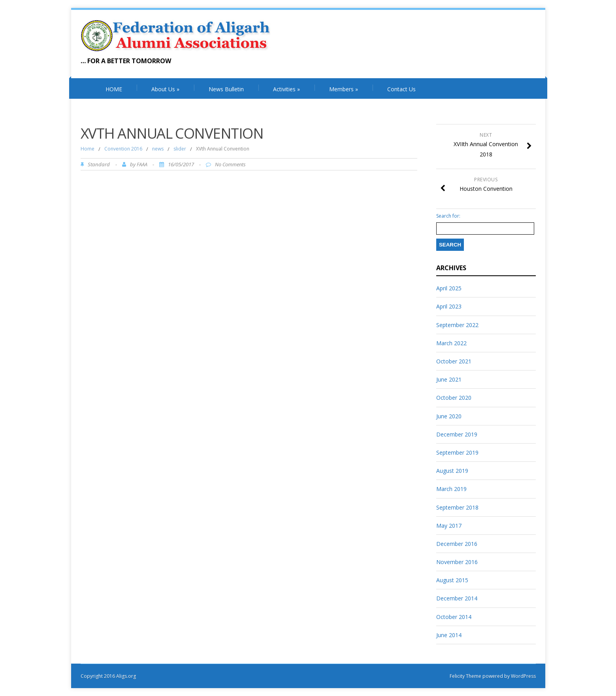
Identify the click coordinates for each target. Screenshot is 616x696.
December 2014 (457, 598)
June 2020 (449, 416)
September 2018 (457, 507)
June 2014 (449, 635)
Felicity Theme (465, 676)
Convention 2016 (123, 149)
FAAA (142, 165)
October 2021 (454, 361)
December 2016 (457, 544)
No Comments (230, 165)
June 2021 (449, 379)
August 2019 (452, 471)
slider (180, 149)
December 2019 (457, 434)
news (158, 149)
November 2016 (457, 562)
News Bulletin (226, 89)
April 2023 (449, 306)
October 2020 (454, 398)
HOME (114, 89)
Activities (286, 89)
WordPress (523, 676)
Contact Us (401, 89)
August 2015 (452, 580)
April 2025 (449, 288)
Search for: (448, 216)
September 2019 (457, 452)
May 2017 (449, 526)
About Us (165, 89)
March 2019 (451, 489)
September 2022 (457, 325)
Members (344, 89)
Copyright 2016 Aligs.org (108, 676)
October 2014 (454, 617)
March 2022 (451, 343)
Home (88, 149)
